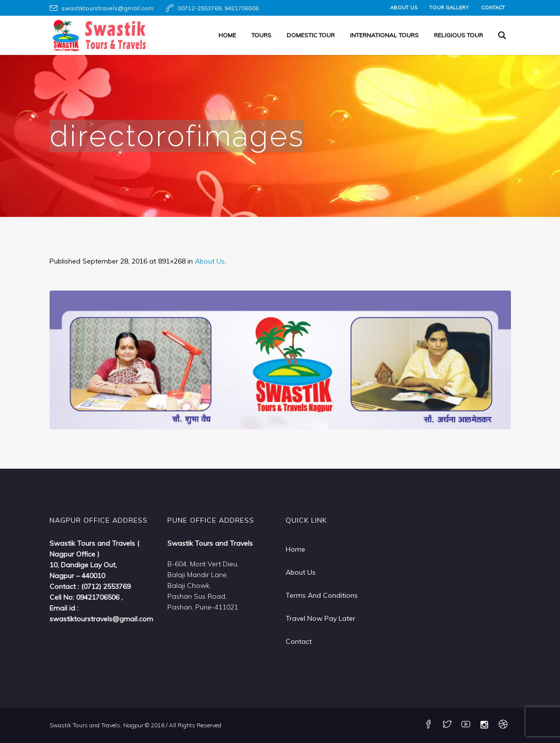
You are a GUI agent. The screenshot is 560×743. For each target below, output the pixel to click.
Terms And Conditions (322, 595)
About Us (210, 261)
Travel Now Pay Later (320, 618)
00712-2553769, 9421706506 (218, 8)
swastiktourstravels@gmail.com (107, 8)
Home (295, 549)
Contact (299, 641)
